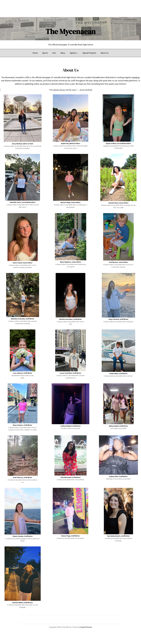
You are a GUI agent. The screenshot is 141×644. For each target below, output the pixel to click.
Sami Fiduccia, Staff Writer (23, 478)
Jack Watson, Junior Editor (118, 262)
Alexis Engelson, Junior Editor (71, 262)
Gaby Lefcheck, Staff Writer (118, 319)
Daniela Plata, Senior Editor (118, 203)
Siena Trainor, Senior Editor (23, 263)
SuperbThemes (86, 627)
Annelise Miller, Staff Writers (23, 603)
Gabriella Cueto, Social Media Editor (23, 202)
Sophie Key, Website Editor (70, 143)
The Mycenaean (71, 31)
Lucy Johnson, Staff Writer (23, 373)
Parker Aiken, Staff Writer (118, 374)
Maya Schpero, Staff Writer (23, 425)
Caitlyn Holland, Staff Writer (71, 426)
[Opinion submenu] (77, 53)
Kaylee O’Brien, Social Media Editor (118, 143)
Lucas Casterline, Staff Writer (70, 373)
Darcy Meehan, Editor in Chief (23, 144)
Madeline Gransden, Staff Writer (23, 319)
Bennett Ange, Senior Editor (70, 202)
